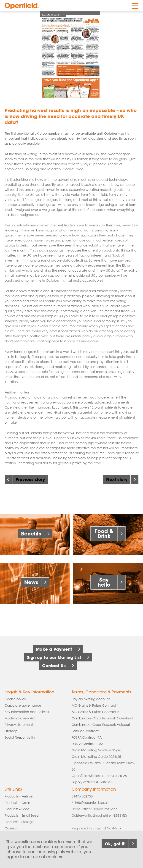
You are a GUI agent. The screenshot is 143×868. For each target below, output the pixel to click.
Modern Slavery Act (20, 718)
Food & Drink (104, 534)
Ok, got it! (115, 845)
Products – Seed (17, 809)
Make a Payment (54, 649)
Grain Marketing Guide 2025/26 (96, 750)
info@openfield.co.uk (92, 803)
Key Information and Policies (27, 712)
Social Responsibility (20, 737)
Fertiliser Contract (85, 731)
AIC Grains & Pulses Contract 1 (95, 705)
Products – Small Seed (22, 816)
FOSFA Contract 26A (88, 744)
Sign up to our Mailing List (54, 657)
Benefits (31, 534)
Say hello (104, 582)
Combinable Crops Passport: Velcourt (101, 725)
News (31, 582)
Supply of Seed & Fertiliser (92, 782)
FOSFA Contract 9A (87, 737)
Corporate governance (23, 705)
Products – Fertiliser (19, 796)
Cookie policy (15, 699)
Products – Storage (19, 822)
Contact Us (54, 666)
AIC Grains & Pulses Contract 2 (95, 712)
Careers (11, 828)
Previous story (30, 479)
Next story (117, 479)
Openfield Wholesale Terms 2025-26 (99, 776)
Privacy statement (19, 725)
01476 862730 (82, 796)
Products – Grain (17, 803)
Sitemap (11, 731)
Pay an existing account (91, 699)
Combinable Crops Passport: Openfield (102, 718)
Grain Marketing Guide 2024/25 (96, 757)
